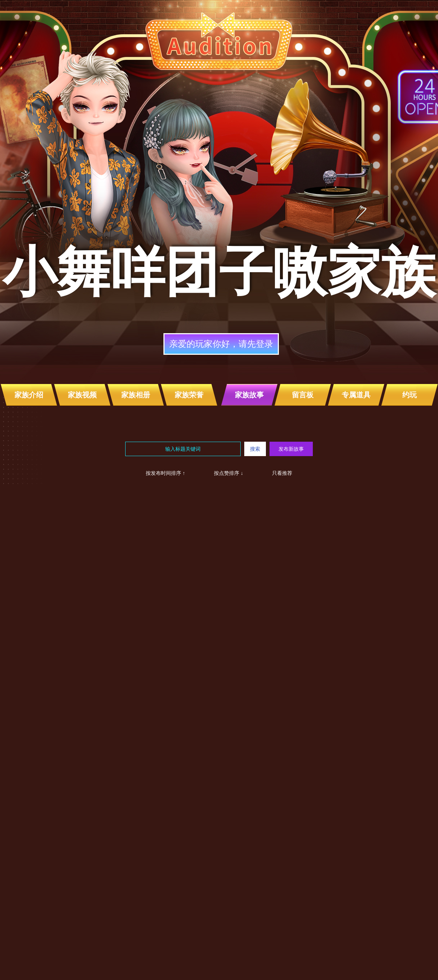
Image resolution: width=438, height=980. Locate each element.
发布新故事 (291, 449)
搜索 (255, 449)
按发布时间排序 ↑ (165, 473)
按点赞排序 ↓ (229, 473)
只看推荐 (282, 473)
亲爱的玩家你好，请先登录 (221, 344)
